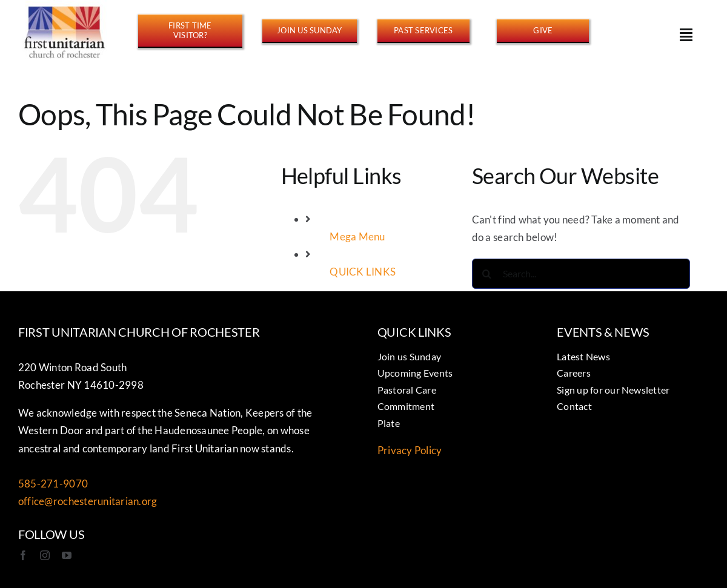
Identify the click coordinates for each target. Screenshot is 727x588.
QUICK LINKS (363, 272)
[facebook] (23, 555)
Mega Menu (357, 236)
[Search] (487, 274)
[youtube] (67, 555)
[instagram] (45, 555)
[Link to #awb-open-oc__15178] (686, 35)
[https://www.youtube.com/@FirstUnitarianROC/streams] (423, 30)
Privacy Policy (410, 450)
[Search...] (581, 274)
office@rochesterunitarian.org (88, 501)
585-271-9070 (53, 484)
